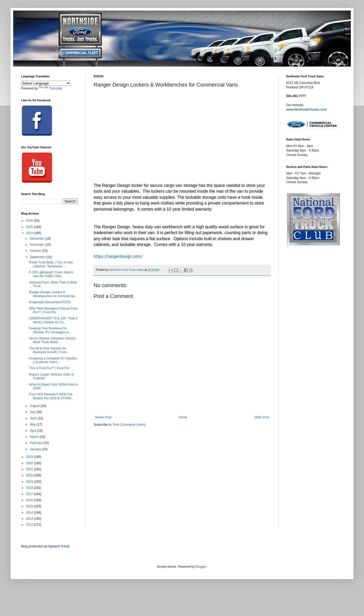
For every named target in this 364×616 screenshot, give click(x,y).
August (35, 406)
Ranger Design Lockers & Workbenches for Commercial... (53, 294)
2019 (30, 482)
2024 (30, 233)
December (38, 239)
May (33, 424)
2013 (30, 519)
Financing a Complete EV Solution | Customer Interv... (53, 360)
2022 (30, 463)
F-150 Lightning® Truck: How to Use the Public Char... (51, 274)
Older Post (262, 417)
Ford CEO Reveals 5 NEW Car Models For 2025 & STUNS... (51, 396)
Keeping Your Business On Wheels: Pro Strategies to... (50, 330)
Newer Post (103, 417)
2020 (30, 475)
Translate (51, 88)
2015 (30, 506)
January (36, 449)
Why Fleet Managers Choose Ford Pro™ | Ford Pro (53, 310)
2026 (30, 221)
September (38, 257)
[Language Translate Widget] (46, 83)
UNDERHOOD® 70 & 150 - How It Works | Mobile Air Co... (53, 320)
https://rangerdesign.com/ (118, 256)
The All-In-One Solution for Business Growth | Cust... (49, 350)
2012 (30, 525)
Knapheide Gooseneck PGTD (50, 302)
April (33, 431)
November (38, 245)
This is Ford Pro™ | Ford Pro (49, 368)
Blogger (201, 567)
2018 (30, 488)
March (35, 437)
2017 (30, 494)
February (37, 443)
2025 (30, 227)
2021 (30, 469)
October (36, 251)
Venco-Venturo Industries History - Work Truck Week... (53, 340)
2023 (30, 457)
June (34, 418)
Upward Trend (59, 546)
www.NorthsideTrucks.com (306, 110)
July (33, 412)
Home (183, 417)
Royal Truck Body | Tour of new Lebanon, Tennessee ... (51, 264)
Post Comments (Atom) (129, 425)
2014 (30, 513)
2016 (30, 500)
